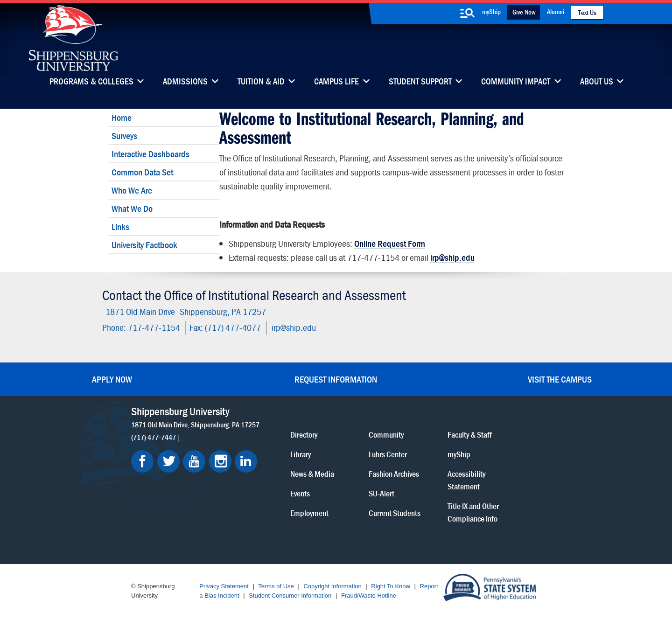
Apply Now (112, 379)
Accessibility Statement (466, 480)
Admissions (185, 82)
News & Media (312, 473)
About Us (597, 82)
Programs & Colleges (91, 82)
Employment (309, 512)
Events (300, 493)
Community (386, 434)
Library (301, 454)
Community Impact (516, 82)
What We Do (132, 208)
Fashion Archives (394, 473)
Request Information (336, 379)
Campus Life (336, 82)
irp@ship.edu (452, 257)
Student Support (420, 82)
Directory (304, 434)
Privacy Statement (224, 586)
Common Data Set (142, 172)
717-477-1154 (154, 327)
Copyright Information (332, 586)
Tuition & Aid (261, 82)
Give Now (524, 12)
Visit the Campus (560, 379)
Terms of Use (276, 586)
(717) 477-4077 (233, 327)
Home (122, 117)
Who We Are (132, 190)
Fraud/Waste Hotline (369, 596)
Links (120, 226)
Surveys (124, 136)
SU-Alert (381, 493)
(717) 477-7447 (154, 437)
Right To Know (391, 586)
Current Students (395, 512)
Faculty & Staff (470, 434)
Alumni (556, 11)
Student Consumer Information (290, 596)
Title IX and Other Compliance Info (473, 512)
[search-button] (467, 13)
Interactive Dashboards (150, 154)
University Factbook (144, 245)
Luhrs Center (388, 454)
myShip (491, 11)
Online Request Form (390, 243)
